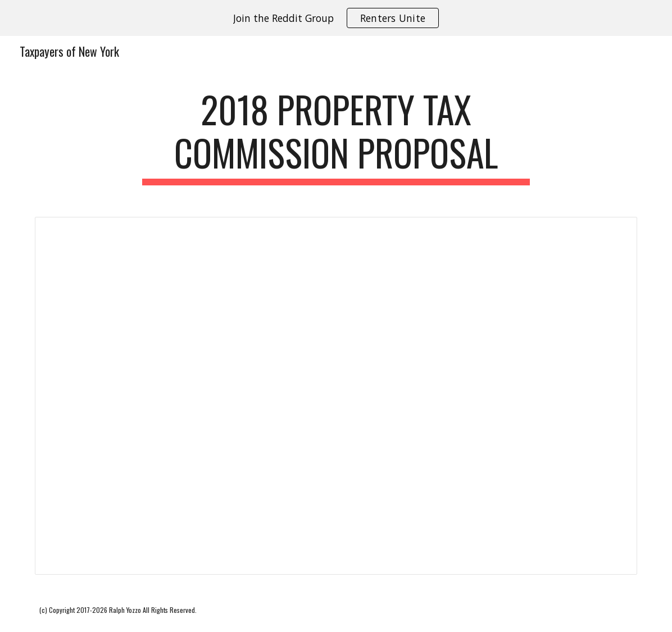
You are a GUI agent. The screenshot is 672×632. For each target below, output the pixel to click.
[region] (336, 18)
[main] (336, 137)
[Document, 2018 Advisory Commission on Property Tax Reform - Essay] (336, 396)
